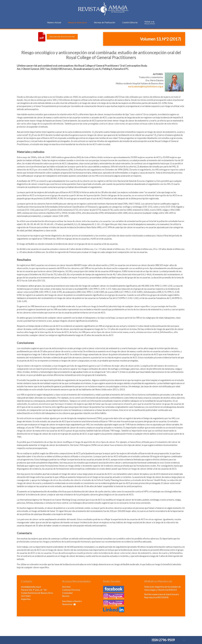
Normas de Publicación (105, 22)
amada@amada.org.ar (31, 587)
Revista (66, 596)
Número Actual (54, 22)
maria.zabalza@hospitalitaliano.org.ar (146, 86)
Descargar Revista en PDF (62, 37)
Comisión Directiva (71, 590)
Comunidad (67, 593)
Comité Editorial (130, 22)
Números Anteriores (78, 22)
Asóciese (66, 587)
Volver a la (150, 22)
